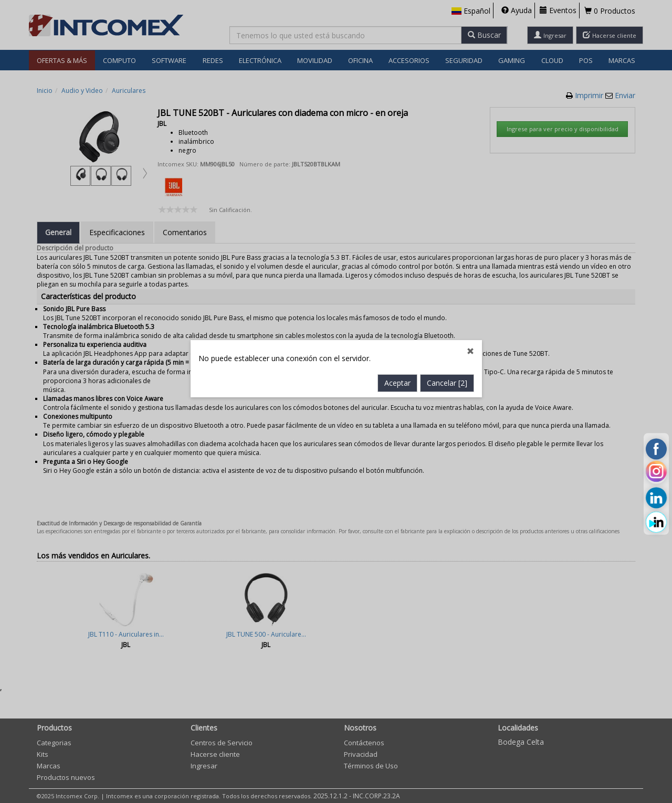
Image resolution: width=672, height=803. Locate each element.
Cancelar (447, 302)
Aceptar (397, 302)
